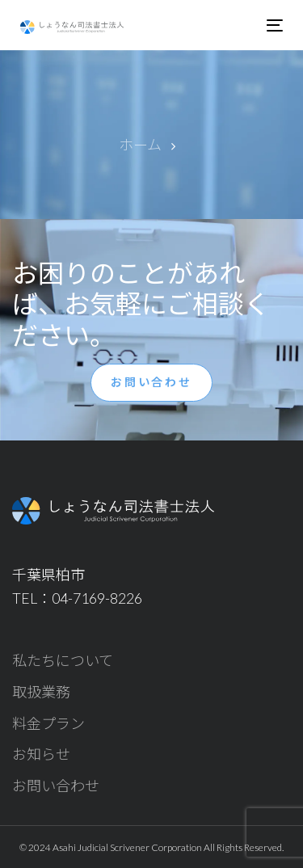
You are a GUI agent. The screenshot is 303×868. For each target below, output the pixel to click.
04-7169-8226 (97, 598)
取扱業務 (41, 692)
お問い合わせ (56, 786)
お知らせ (41, 754)
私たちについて (63, 660)
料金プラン (48, 723)
